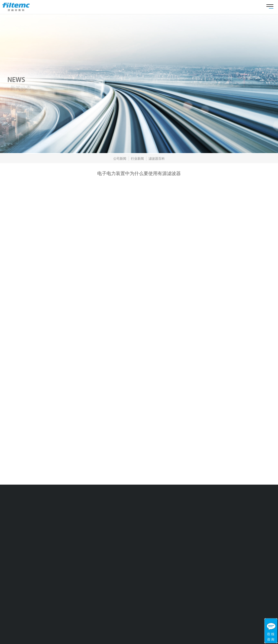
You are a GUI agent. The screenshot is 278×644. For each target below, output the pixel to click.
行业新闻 (137, 159)
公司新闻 (120, 159)
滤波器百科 (157, 159)
